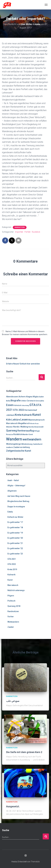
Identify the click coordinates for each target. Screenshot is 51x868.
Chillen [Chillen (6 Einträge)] (24, 401)
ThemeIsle (35, 862)
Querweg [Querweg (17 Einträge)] (12, 431)
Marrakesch (13, 585)
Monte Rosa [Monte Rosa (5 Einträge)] (34, 424)
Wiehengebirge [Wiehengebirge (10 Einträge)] (14, 444)
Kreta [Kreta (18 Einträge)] (18, 415)
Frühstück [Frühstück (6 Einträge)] (17, 405)
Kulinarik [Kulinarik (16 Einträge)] (27, 415)
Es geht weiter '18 (15, 527)
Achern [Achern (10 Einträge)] (22, 397)
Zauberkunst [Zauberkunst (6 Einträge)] (38, 444)
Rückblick (36, 232)
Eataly (10, 512)
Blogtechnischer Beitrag (18, 501)
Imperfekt (19, 232)
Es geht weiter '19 (15, 533)
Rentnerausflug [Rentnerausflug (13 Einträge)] (26, 431)
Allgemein (12, 491)
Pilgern (11, 596)
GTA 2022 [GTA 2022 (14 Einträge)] (18, 410)
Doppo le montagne (16, 507)
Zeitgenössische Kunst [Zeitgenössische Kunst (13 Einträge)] (19, 451)
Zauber (11, 627)
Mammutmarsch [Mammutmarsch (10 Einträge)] (36, 420)
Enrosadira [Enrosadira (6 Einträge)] (40, 401)
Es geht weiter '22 (15, 548)
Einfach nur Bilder (15, 517)
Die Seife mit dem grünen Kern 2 (24, 752)
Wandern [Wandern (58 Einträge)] (14, 439)
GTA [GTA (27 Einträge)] (33, 405)
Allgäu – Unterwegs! (16, 486)
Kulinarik (11, 575)
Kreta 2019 (12, 569)
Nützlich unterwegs (16, 590)
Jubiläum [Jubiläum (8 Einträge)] (10, 415)
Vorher (11, 617)
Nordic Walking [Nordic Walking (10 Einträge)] (21, 427)
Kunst (10, 580)
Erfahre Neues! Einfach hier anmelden (23, 364)
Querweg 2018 (14, 606)
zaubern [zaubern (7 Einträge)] (10, 447)
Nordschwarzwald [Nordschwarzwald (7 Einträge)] (36, 427)
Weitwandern (13, 622)
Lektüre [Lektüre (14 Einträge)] (16, 420)
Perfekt (27, 232)
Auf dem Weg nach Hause (19, 496)
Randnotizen (20, 227)
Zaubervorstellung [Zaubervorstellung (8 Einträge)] (21, 447)
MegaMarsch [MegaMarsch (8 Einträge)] (24, 423)
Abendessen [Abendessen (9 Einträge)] (12, 397)
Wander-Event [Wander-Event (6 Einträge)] (28, 434)
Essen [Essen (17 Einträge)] (10, 405)
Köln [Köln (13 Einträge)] (9, 420)
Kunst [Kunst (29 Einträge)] (37, 415)
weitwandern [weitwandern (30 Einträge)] (32, 439)
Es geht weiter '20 (15, 538)
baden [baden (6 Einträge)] (41, 397)
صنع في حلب (13, 701)
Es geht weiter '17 (15, 522)
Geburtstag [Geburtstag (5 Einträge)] (25, 405)
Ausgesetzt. (13, 806)
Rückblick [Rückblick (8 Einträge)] (18, 434)
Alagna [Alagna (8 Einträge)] (29, 397)
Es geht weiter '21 (15, 543)
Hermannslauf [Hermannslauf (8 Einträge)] (31, 410)
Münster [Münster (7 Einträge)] (9, 427)
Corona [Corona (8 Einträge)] (30, 401)
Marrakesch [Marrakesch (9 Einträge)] (12, 423)
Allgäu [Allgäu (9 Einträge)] (36, 397)
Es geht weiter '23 (15, 554)
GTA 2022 (12, 564)
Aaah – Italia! (13, 480)
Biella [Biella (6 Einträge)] (8, 401)
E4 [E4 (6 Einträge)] (34, 401)
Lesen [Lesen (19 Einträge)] (24, 420)
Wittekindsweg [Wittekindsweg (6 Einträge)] (27, 444)
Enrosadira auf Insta (26, 856)
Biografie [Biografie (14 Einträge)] (16, 400)
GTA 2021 (12, 559)
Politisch (11, 601)
